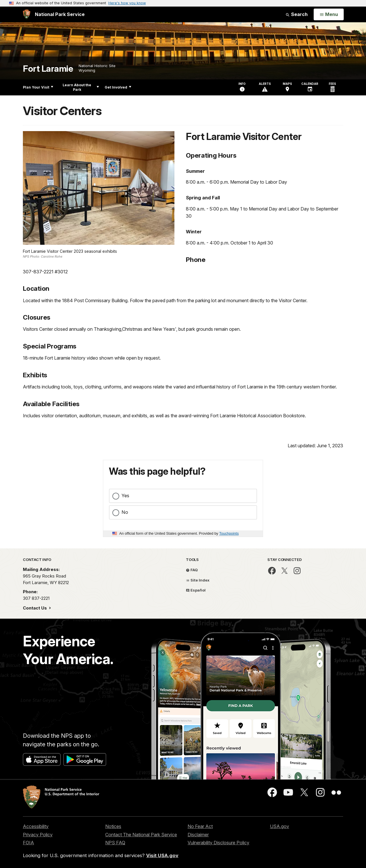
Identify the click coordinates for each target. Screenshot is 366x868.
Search (297, 14)
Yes (125, 496)
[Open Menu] (329, 15)
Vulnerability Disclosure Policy (218, 843)
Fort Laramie (48, 69)
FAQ (192, 570)
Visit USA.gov (162, 855)
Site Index (198, 580)
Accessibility (36, 826)
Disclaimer (198, 835)
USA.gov (280, 826)
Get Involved (118, 87)
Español (196, 590)
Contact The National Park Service (141, 835)
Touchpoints (229, 533)
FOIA (28, 843)
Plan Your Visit (38, 87)
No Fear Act (200, 826)
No (125, 512)
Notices (113, 826)
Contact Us (35, 608)
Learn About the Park (81, 87)
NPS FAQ (115, 843)
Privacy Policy (38, 835)
